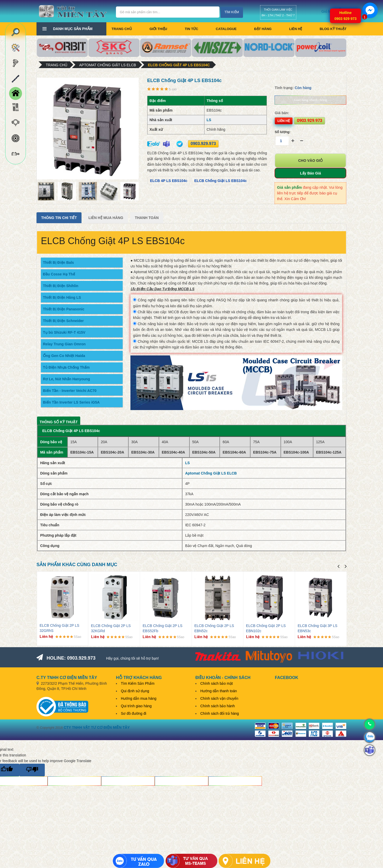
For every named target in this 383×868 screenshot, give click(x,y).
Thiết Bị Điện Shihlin (61, 286)
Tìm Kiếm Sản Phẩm (138, 683)
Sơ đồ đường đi (134, 713)
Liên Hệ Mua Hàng (106, 218)
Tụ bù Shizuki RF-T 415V (64, 332)
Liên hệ (296, 29)
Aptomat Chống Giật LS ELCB (108, 65)
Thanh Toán (147, 218)
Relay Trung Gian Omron (64, 344)
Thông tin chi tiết (59, 218)
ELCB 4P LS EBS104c (169, 181)
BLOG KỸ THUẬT (333, 29)
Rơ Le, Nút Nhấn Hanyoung (67, 379)
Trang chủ (122, 29)
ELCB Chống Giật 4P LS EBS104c (179, 65)
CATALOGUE (226, 29)
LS (209, 120)
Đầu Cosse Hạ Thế (59, 274)
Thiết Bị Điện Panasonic (64, 309)
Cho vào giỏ (310, 161)
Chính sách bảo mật (217, 683)
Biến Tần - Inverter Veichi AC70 (70, 391)
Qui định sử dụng (135, 691)
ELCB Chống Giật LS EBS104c (221, 181)
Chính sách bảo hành (218, 706)
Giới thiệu (158, 29)
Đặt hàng (263, 29)
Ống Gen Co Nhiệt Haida (64, 356)
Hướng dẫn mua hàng (139, 698)
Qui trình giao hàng (136, 706)
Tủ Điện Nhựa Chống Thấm (66, 367)
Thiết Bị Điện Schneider (63, 321)
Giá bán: (282, 113)
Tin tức (192, 29)
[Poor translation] (32, 770)
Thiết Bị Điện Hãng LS (62, 297)
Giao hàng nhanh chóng (311, 100)
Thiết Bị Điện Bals (58, 262)
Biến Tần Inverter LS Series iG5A (71, 402)
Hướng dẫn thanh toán (219, 691)
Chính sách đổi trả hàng (220, 713)
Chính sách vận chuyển (219, 698)
